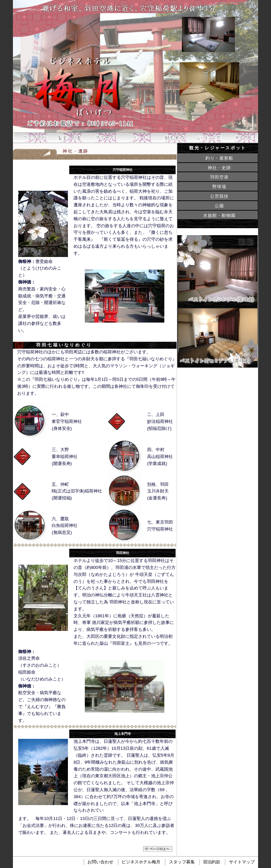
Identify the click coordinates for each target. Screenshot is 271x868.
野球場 (219, 187)
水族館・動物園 (219, 215)
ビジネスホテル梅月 (141, 862)
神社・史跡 (219, 168)
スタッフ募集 (182, 862)
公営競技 (219, 196)
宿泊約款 (212, 862)
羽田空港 (219, 177)
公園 (219, 206)
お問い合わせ (100, 862)
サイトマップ (242, 862)
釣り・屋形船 (219, 158)
